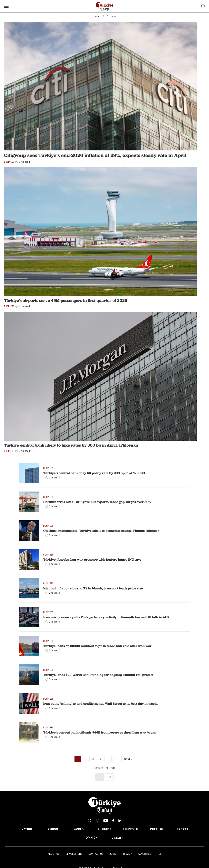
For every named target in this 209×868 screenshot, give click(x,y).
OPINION (92, 838)
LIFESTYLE (131, 829)
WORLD (79, 829)
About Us (53, 854)
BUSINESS (104, 829)
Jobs (113, 854)
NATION (27, 829)
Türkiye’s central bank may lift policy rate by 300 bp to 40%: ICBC (94, 473)
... (108, 759)
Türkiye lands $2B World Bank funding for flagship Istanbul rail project (98, 675)
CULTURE (156, 829)
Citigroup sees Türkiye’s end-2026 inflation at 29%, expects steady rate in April (95, 155)
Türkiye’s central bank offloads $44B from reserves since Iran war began (100, 732)
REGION (53, 829)
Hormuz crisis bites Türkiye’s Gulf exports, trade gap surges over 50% (97, 502)
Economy (111, 16)
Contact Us (96, 854)
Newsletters (74, 854)
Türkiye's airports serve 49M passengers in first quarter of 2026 (66, 300)
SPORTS (182, 829)
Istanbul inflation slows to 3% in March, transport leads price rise (93, 588)
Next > (128, 759)
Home (96, 16)
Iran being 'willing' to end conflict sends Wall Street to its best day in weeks (101, 703)
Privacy (127, 854)
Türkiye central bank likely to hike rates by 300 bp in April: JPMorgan (71, 445)
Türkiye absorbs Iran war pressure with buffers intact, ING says (92, 559)
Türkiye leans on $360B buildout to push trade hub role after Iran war (97, 646)
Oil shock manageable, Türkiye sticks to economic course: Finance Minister (101, 531)
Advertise (144, 854)
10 (117, 759)
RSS (159, 854)
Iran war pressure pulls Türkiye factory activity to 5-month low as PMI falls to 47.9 (106, 617)
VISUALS (118, 838)
